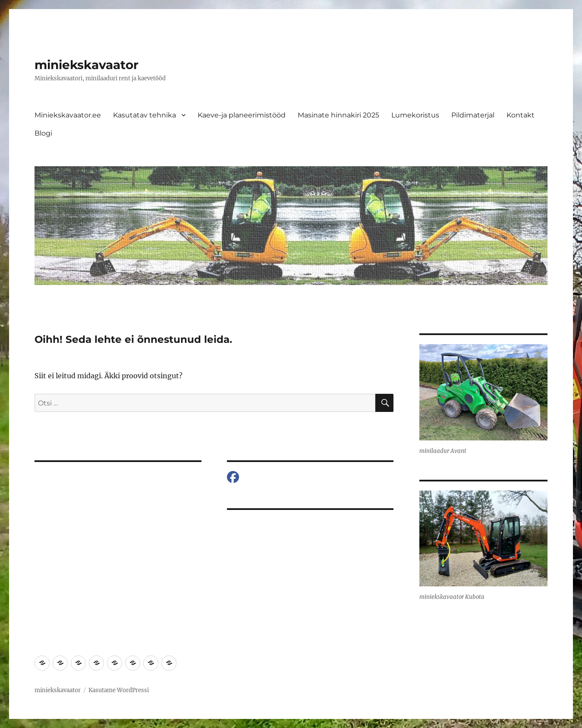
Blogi (43, 133)
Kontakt (521, 115)
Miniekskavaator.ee (68, 115)
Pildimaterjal (473, 115)
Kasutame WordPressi (119, 690)
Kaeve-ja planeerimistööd (242, 115)
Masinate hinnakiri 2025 (338, 115)
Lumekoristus (415, 115)
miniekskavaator (87, 65)
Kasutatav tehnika (145, 115)
